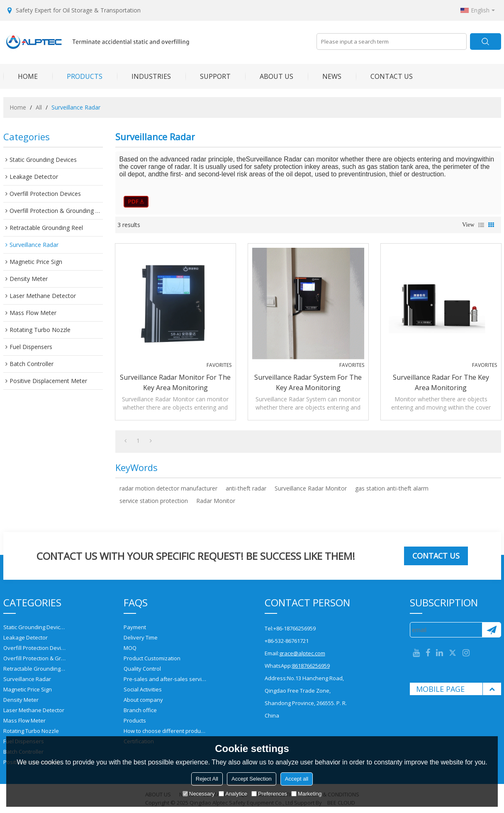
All (39, 107)
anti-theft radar (246, 488)
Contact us (436, 556)
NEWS (325, 76)
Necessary (198, 794)
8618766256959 (311, 666)
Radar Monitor (216, 501)
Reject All (207, 779)
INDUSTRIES (144, 76)
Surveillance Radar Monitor (311, 488)
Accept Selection (252, 779)
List (481, 225)
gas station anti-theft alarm (392, 488)
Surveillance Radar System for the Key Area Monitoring (308, 382)
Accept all (297, 779)
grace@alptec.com (302, 653)
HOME (21, 76)
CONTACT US (384, 76)
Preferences (269, 794)
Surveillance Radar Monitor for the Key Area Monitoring (175, 382)
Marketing (306, 794)
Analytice (233, 794)
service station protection (154, 501)
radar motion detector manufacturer (168, 488)
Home (18, 107)
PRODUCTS (77, 76)
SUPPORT (208, 76)
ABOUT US (269, 76)
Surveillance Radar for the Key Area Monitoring (441, 382)
